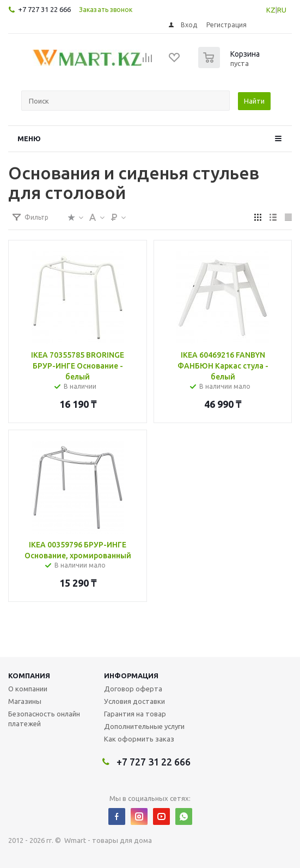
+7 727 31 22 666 (44, 9)
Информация (131, 676)
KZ (271, 10)
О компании (28, 689)
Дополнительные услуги (144, 726)
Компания (29, 676)
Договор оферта (133, 689)
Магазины (25, 701)
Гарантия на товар (135, 714)
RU (282, 10)
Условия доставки (134, 701)
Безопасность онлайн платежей (44, 719)
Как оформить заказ (139, 739)
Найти (254, 101)
